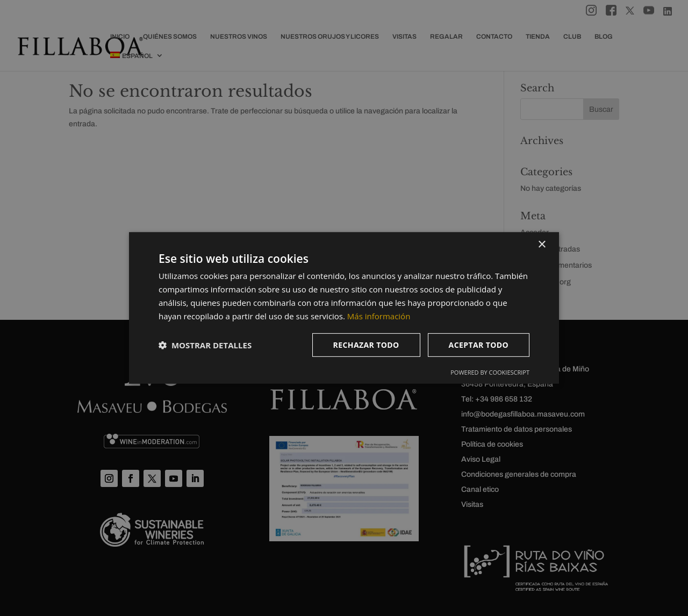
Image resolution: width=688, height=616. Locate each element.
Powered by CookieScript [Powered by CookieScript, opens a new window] (490, 372)
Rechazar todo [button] (366, 345)
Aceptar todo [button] (479, 345)
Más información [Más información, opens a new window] (379, 316)
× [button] (542, 245)
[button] (205, 345)
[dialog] (344, 308)
